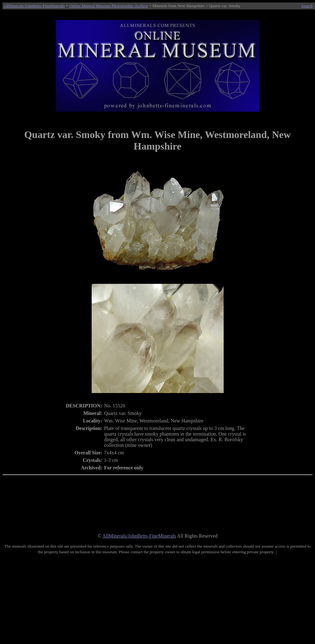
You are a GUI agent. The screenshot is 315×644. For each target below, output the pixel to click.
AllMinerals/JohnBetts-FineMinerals (34, 6)
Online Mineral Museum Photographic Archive (109, 6)
